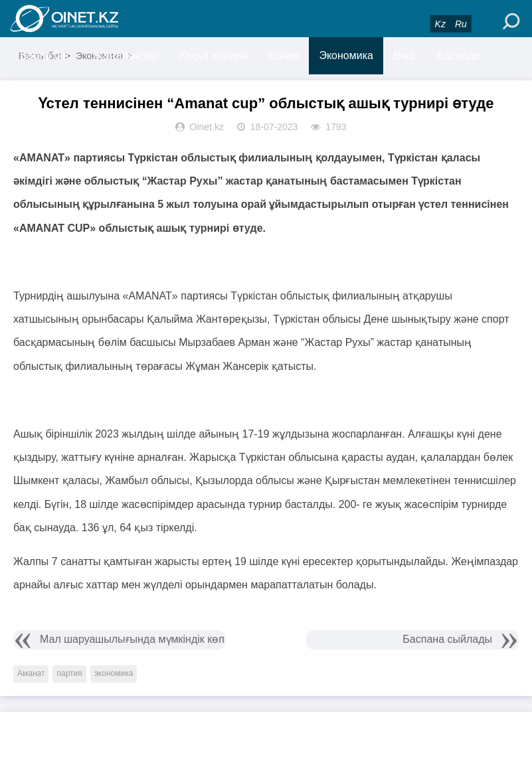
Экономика (346, 55)
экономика (114, 673)
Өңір (405, 55)
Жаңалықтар (126, 55)
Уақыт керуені (213, 55)
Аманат (31, 673)
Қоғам (284, 55)
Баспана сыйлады (447, 639)
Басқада (458, 55)
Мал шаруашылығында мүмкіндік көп (132, 639)
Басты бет (45, 55)
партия (69, 673)
